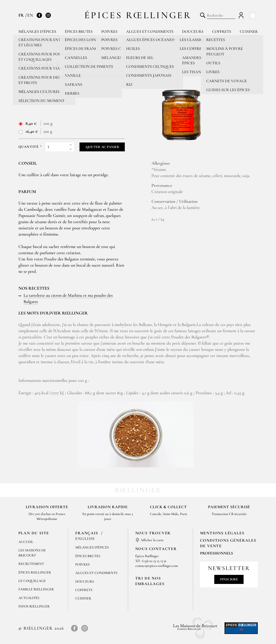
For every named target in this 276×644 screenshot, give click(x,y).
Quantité (29, 147)
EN (30, 15)
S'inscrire (229, 579)
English (85, 539)
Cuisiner (249, 31)
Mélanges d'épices (37, 31)
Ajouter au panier (102, 147)
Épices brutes (79, 31)
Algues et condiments (150, 31)
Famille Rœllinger (36, 589)
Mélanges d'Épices (92, 547)
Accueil (26, 542)
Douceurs (193, 31)
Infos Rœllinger (34, 606)
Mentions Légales (222, 533)
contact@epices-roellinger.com (157, 566)
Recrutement (31, 564)
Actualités (29, 598)
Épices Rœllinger (138, 15)
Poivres (109, 31)
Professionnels (216, 553)
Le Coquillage (32, 581)
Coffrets (222, 31)
